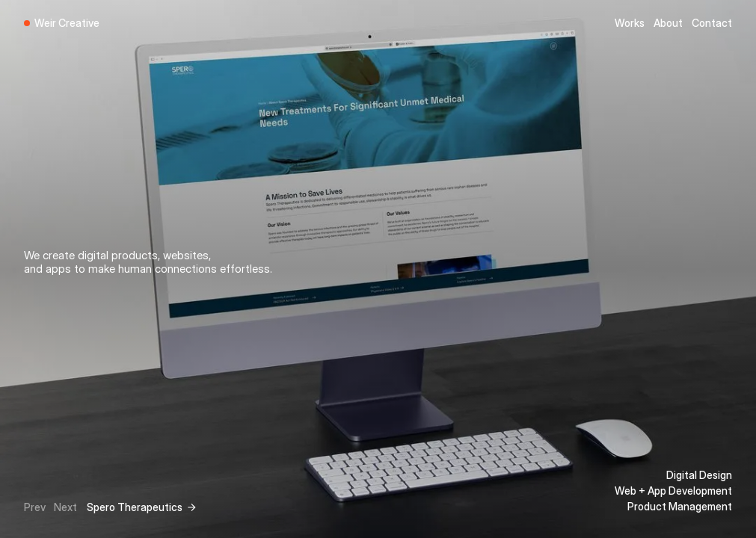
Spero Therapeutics (135, 508)
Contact (712, 23)
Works (630, 23)
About (668, 23)
